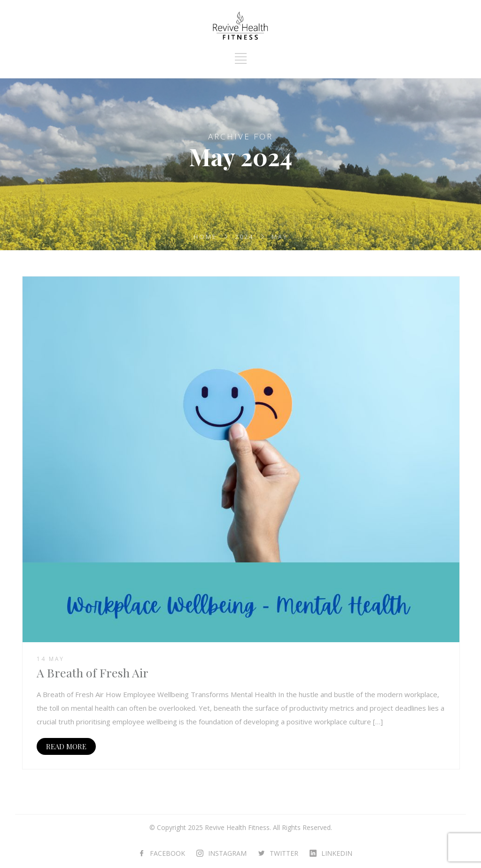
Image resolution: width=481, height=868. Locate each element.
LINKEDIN (337, 853)
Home (205, 237)
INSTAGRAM (227, 853)
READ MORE (66, 746)
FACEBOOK (167, 853)
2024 (244, 237)
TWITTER (284, 853)
